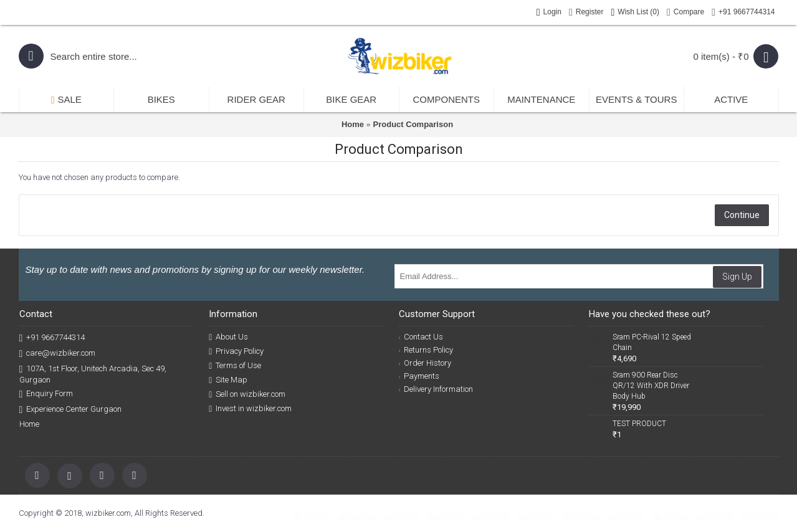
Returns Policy (426, 350)
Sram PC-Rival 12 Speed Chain (652, 342)
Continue (742, 215)
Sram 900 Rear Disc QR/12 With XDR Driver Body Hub (651, 386)
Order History (425, 363)
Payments (419, 376)
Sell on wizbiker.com (247, 394)
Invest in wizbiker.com (250, 409)
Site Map (228, 380)
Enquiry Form (46, 394)
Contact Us (421, 337)
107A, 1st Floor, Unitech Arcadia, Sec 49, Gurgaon (93, 374)
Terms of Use (235, 366)
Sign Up (737, 277)
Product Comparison (413, 124)
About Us (228, 337)
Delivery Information (436, 389)
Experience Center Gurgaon (71, 410)
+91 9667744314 (52, 338)
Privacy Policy (236, 351)
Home (353, 124)
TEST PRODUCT (639, 424)
